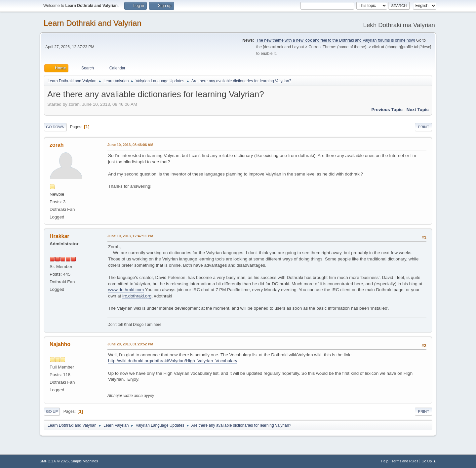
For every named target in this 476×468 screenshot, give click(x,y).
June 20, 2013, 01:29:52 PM (130, 344)
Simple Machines (84, 461)
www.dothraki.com (126, 290)
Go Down (55, 127)
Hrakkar (59, 236)
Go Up (52, 411)
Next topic (418, 110)
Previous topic (387, 110)
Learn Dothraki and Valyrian (93, 23)
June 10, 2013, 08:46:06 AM (130, 145)
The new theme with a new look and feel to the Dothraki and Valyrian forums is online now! (336, 40)
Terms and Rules (405, 461)
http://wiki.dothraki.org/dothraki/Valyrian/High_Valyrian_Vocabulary (173, 361)
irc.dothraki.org (137, 296)
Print (423, 127)
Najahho (60, 344)
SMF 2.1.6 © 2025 (54, 461)
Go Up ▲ (429, 461)
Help (385, 461)
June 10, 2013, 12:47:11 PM (130, 236)
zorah (57, 145)
